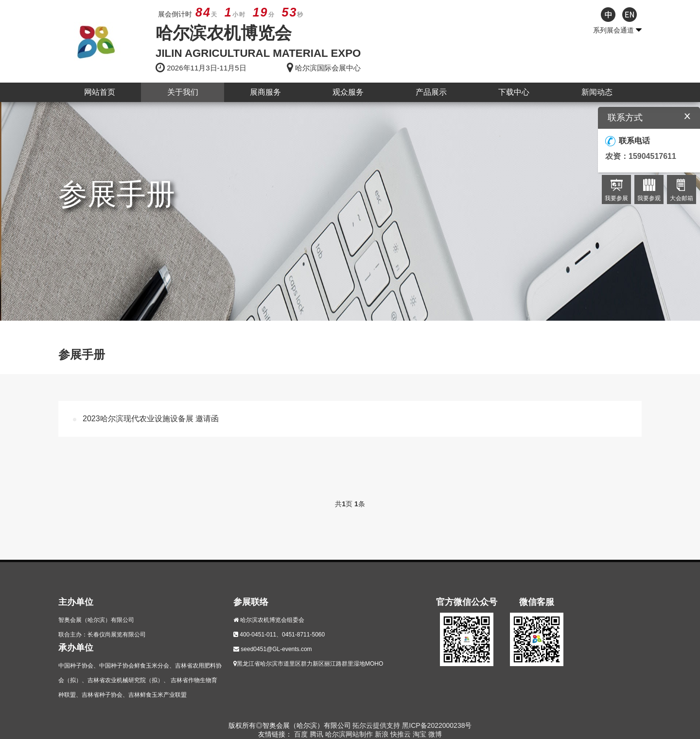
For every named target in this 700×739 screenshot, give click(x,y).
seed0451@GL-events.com (276, 649)
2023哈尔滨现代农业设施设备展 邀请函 (151, 419)
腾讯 (317, 734)
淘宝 (420, 734)
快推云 (402, 734)
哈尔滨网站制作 (350, 734)
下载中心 (514, 92)
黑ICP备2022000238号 (437, 725)
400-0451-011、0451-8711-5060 (282, 635)
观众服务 (348, 92)
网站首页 (100, 92)
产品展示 (431, 92)
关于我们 (183, 92)
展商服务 (265, 92)
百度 (302, 734)
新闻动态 (597, 92)
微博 (435, 734)
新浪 (383, 734)
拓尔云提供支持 (376, 725)
